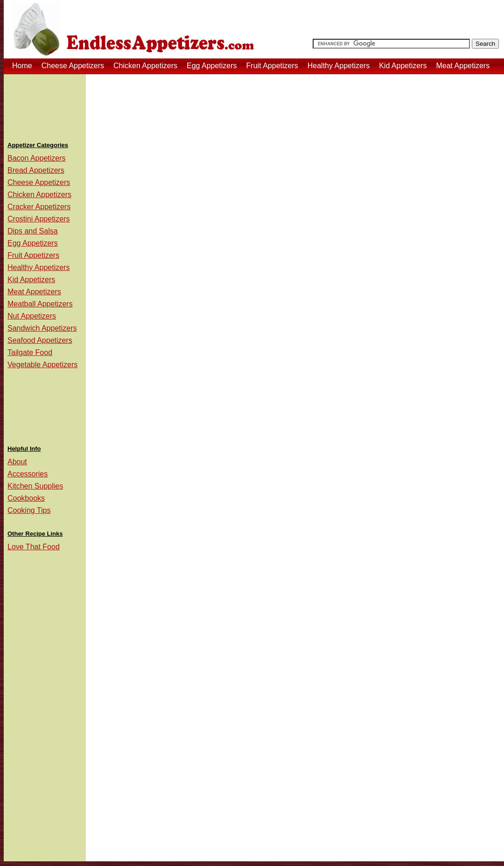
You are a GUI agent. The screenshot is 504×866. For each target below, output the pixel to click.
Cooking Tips (29, 510)
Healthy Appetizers (339, 66)
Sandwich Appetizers (42, 328)
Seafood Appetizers (40, 340)
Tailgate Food (30, 352)
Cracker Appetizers (39, 207)
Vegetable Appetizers (42, 365)
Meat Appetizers (463, 66)
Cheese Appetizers (73, 66)
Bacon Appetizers (37, 158)
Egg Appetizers (212, 66)
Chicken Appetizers (145, 66)
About (17, 462)
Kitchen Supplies (35, 486)
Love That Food (34, 547)
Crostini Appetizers (38, 219)
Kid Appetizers (403, 66)
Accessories (28, 474)
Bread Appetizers (36, 170)
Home (22, 66)
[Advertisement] (45, 105)
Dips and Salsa (33, 231)
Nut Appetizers (32, 316)
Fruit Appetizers (272, 66)
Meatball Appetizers (40, 304)
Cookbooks (26, 498)
